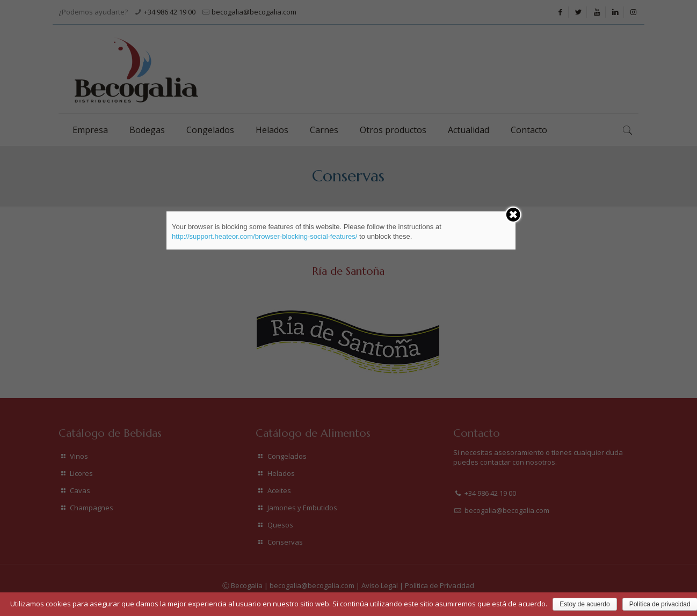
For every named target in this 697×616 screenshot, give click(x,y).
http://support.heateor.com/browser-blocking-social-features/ (264, 236)
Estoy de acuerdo (585, 604)
